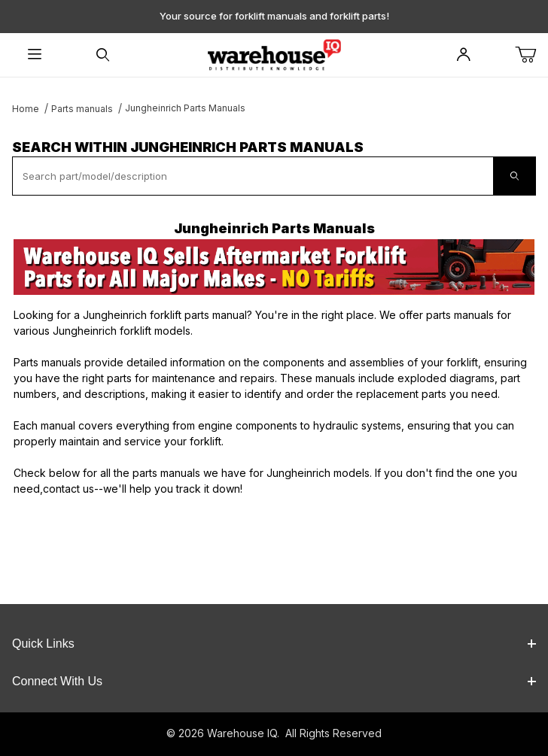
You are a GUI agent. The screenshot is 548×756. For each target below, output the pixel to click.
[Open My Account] (463, 55)
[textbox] (253, 176)
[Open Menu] (34, 55)
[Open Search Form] (103, 55)
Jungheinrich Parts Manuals (185, 108)
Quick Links (274, 644)
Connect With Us (274, 681)
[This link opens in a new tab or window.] (274, 267)
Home (26, 109)
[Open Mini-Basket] (531, 55)
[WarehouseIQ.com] (274, 54)
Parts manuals (82, 109)
